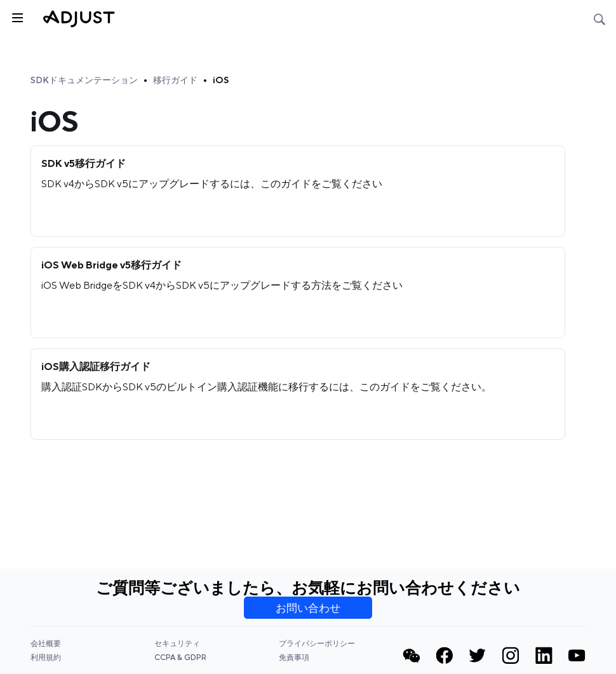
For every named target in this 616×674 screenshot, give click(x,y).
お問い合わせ (308, 608)
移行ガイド (175, 80)
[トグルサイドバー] (17, 17)
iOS (221, 80)
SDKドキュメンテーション (84, 80)
